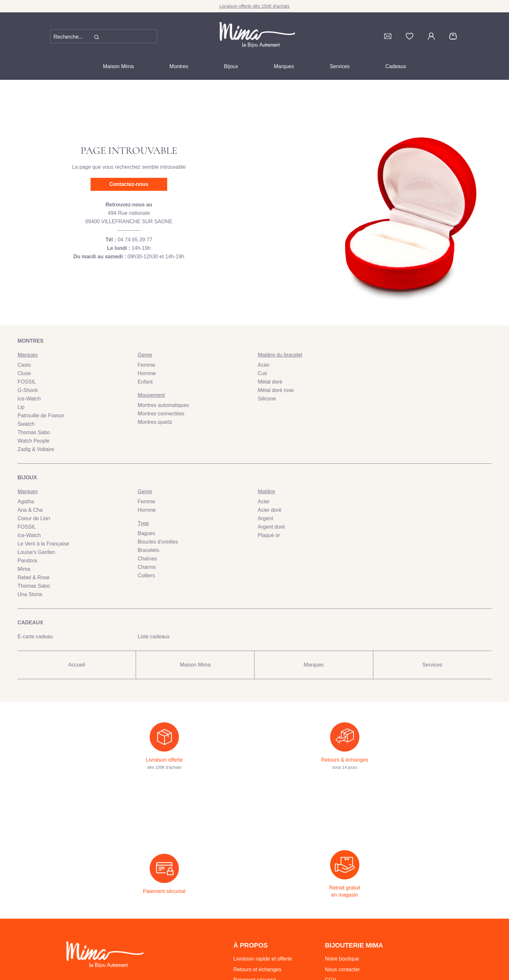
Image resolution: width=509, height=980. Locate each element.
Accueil (77, 665)
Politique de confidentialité (355, 943)
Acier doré (270, 510)
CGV (331, 932)
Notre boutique (342, 911)
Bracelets (149, 550)
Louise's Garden (36, 552)
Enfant (145, 382)
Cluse (24, 373)
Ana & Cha (30, 510)
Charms (147, 567)
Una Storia (30, 594)
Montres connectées (161, 414)
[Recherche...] (75, 37)
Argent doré (271, 527)
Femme (146, 365)
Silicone (267, 399)
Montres (179, 66)
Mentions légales (344, 953)
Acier (264, 365)
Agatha (26, 502)
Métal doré (270, 382)
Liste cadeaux (154, 637)
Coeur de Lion (34, 518)
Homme (147, 373)
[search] (96, 37)
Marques (284, 66)
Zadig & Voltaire (36, 449)
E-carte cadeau (35, 637)
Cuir (262, 373)
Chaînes (147, 559)
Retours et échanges (257, 921)
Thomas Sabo (34, 432)
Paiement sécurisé (255, 932)
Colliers (146, 576)
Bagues (146, 533)
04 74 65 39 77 (135, 240)
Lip (21, 407)
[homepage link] (255, 36)
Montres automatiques (163, 405)
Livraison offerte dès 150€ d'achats (255, 6)
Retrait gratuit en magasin (263, 943)
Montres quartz (155, 422)
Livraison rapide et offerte (263, 911)
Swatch (26, 424)
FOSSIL (27, 382)
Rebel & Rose (34, 577)
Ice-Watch (29, 399)
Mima (24, 569)
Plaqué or (269, 535)
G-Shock (28, 390)
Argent (265, 518)
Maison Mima (118, 66)
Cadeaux (396, 66)
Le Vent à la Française (43, 544)
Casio (24, 365)
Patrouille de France (41, 416)
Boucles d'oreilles (158, 542)
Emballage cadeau (255, 953)
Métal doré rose (276, 390)
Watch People (34, 441)
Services (340, 66)
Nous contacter (342, 921)
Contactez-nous (129, 184)
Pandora (27, 561)
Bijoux (231, 66)
